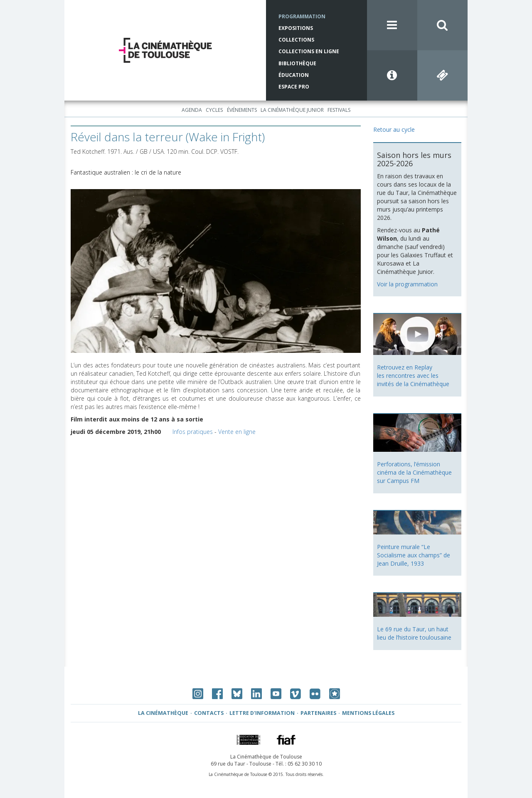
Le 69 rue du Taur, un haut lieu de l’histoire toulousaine (414, 633)
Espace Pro (294, 87)
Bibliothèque (297, 63)
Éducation (294, 75)
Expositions (296, 28)
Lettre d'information (262, 713)
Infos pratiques (193, 432)
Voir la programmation (407, 284)
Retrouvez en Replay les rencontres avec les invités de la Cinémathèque (413, 376)
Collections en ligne (309, 51)
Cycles (214, 110)
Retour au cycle (394, 129)
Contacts (209, 713)
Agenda (192, 110)
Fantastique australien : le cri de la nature (126, 172)
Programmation (302, 16)
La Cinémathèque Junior (292, 110)
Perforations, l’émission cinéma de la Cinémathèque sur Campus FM (414, 472)
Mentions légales (368, 713)
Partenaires (318, 713)
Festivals (339, 110)
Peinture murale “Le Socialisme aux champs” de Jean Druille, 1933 (414, 555)
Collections (296, 40)
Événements (242, 110)
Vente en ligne (237, 432)
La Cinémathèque (163, 713)
